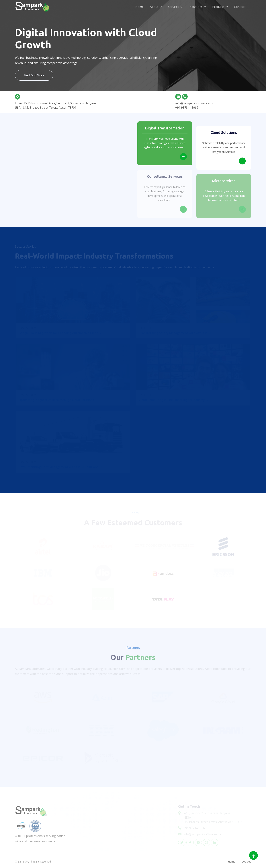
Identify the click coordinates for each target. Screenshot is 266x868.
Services (174, 7)
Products (218, 7)
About (154, 7)
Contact (239, 7)
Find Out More (34, 75)
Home (139, 7)
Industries (196, 7)
